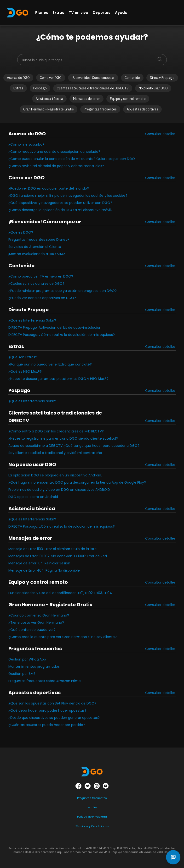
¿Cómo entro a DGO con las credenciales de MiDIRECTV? (56, 431)
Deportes (102, 13)
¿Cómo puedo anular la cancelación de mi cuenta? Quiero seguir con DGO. (72, 159)
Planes (42, 13)
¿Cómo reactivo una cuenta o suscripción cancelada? (54, 152)
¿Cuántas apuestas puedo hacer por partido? (47, 725)
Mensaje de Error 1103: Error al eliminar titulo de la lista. (53, 549)
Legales (92, 807)
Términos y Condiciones (92, 826)
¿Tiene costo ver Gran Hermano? (36, 622)
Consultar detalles (160, 134)
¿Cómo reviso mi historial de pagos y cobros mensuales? (56, 166)
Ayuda (121, 13)
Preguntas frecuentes (92, 798)
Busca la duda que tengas (42, 60)
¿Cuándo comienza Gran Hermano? (39, 615)
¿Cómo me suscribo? (26, 144)
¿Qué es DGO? (21, 232)
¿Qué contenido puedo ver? (32, 630)
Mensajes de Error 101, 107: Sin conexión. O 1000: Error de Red (58, 556)
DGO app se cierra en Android (33, 497)
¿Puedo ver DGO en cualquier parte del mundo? (49, 188)
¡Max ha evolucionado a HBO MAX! (37, 254)
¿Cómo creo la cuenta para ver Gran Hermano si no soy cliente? (63, 637)
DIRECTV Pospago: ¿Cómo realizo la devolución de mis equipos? (62, 335)
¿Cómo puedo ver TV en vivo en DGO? (41, 276)
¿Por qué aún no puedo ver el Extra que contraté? (50, 364)
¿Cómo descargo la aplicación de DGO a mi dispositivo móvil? (60, 210)
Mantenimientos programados (34, 666)
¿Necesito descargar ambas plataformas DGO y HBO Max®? (58, 379)
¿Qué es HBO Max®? (25, 371)
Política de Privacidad (92, 817)
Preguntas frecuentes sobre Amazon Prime (45, 681)
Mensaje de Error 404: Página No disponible (44, 570)
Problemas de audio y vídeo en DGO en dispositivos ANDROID (59, 490)
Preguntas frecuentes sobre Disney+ (39, 240)
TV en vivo (78, 13)
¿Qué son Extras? (23, 357)
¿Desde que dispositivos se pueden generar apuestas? (54, 718)
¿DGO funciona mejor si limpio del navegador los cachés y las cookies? (68, 196)
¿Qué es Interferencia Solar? (32, 320)
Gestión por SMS (22, 674)
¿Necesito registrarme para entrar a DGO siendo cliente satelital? (63, 438)
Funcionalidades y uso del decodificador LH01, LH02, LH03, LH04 (60, 593)
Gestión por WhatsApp (27, 659)
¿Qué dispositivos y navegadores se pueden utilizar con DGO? (60, 203)
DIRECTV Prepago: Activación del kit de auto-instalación (55, 328)
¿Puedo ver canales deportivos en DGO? (42, 298)
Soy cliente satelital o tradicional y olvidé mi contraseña (55, 453)
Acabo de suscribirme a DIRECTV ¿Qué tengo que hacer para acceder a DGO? (74, 446)
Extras (58, 13)
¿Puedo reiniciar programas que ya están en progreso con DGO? (63, 291)
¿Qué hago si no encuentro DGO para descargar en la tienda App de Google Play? (77, 482)
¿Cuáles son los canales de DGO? (36, 284)
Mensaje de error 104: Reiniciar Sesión (39, 563)
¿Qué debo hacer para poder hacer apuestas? (47, 710)
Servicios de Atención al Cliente (35, 247)
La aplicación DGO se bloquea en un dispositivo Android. (55, 475)
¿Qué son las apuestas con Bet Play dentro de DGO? (52, 703)
